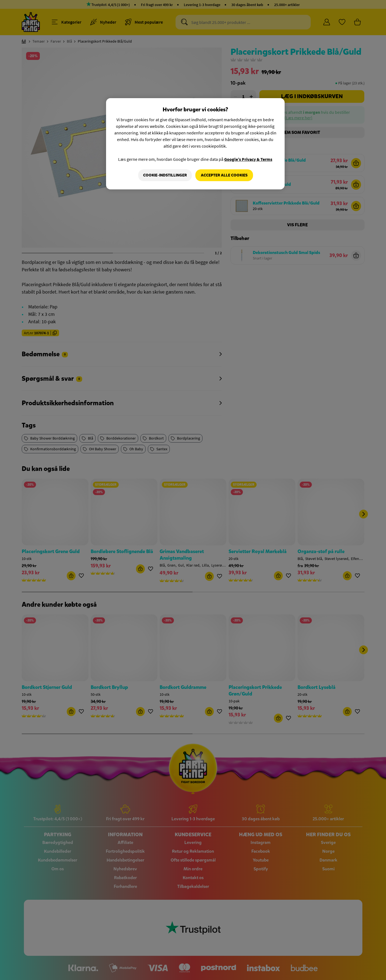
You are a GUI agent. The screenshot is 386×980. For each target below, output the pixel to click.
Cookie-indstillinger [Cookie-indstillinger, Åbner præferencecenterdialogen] (165, 175)
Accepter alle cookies (224, 175)
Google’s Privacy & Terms (248, 159)
